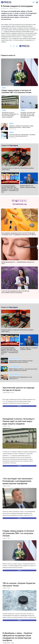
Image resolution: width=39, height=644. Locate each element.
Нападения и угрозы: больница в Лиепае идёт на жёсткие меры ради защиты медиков (10, 115)
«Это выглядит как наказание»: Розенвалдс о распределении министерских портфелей (18, 481)
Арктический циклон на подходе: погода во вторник (19, 389)
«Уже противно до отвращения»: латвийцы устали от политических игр (22, 135)
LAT (34, 2)
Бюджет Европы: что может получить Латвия (28, 187)
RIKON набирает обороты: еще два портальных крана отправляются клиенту (23, 370)
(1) (27, 136)
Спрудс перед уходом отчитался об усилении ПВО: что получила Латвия (16, 91)
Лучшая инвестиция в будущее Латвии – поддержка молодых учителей (21, 361)
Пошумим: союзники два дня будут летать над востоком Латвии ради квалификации (28, 115)
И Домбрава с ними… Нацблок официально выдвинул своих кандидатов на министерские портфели (17, 637)
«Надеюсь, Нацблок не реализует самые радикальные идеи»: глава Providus (21, 127)
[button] (37, 2)
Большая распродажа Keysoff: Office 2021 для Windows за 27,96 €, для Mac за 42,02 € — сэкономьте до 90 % (10, 189)
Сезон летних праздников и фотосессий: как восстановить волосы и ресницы (15, 292)
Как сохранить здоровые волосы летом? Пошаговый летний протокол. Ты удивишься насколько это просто (19, 234)
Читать (19, 406)
